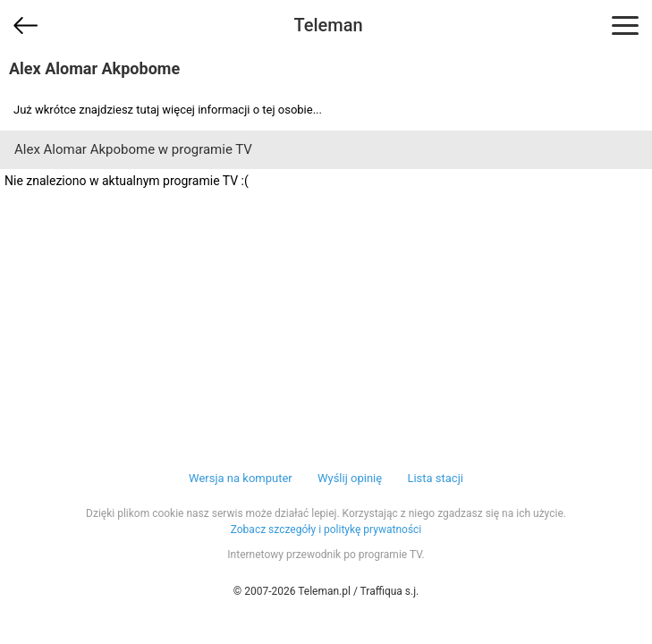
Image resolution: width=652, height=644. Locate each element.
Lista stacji (435, 478)
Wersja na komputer (241, 478)
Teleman (328, 25)
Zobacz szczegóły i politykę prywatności (326, 530)
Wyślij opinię (350, 478)
